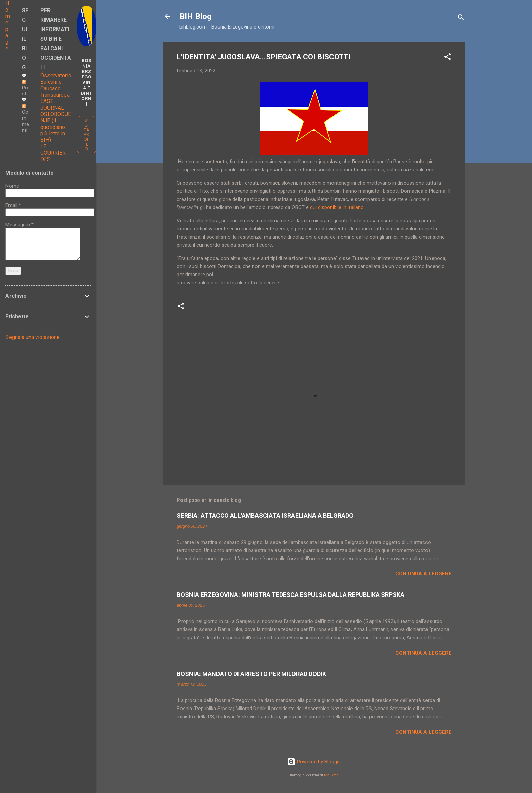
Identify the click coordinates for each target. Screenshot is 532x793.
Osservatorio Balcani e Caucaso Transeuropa (56, 85)
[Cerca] (461, 18)
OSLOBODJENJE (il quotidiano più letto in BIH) (56, 127)
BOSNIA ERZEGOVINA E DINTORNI (86, 82)
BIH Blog (196, 16)
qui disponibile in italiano (337, 207)
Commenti (26, 119)
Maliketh (331, 775)
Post (25, 88)
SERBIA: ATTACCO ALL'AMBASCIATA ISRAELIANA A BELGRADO (265, 516)
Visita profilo (86, 135)
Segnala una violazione (33, 337)
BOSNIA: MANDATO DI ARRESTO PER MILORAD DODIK (251, 674)
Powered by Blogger (314, 762)
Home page (8, 26)
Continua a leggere (423, 574)
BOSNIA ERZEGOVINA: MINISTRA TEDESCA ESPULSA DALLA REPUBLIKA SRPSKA (291, 595)
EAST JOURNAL (52, 105)
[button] (448, 58)
